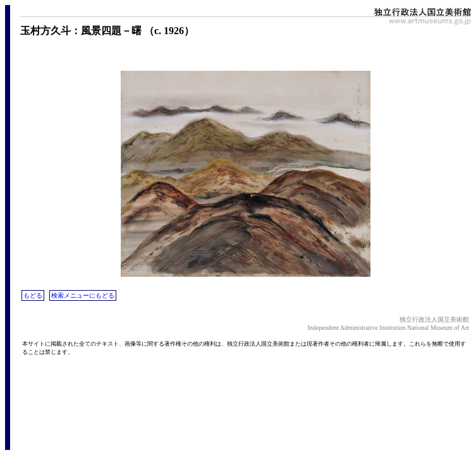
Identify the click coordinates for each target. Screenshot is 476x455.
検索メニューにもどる (83, 295)
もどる (33, 295)
